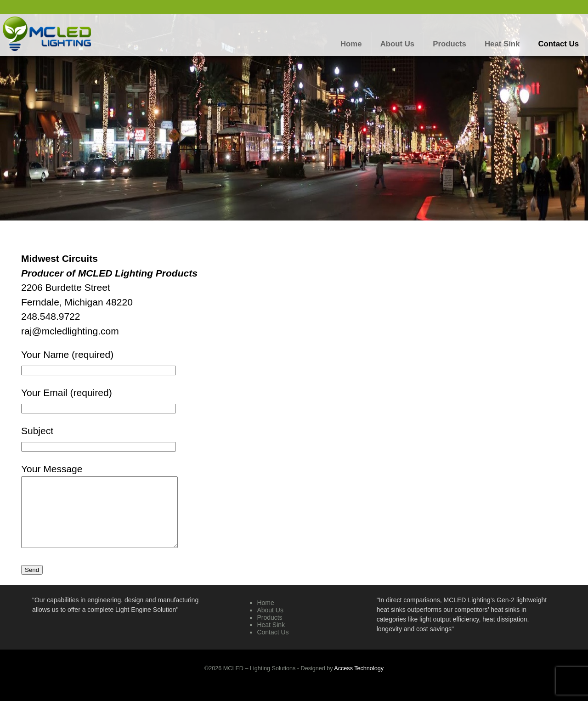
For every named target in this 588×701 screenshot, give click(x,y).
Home (265, 616)
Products (269, 631)
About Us (270, 624)
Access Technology (359, 682)
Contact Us (273, 646)
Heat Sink (271, 639)
